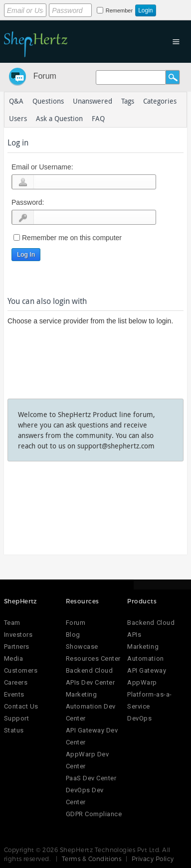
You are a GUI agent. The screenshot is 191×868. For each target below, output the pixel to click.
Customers (21, 670)
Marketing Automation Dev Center (91, 706)
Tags (128, 101)
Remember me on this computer (72, 238)
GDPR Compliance (94, 814)
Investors (18, 635)
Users (18, 118)
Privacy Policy (153, 859)
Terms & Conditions (92, 859)
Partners (17, 647)
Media (14, 658)
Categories (160, 101)
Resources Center (93, 658)
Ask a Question (59, 118)
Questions (48, 101)
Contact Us (21, 706)
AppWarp (142, 682)
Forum (45, 76)
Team (12, 623)
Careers (16, 682)
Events (14, 694)
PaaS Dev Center (91, 778)
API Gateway (147, 670)
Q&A (16, 101)
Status (14, 730)
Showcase (82, 647)
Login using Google (25, 349)
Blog (73, 635)
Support (17, 718)
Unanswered (93, 101)
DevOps (139, 718)
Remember (119, 10)
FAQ (98, 118)
